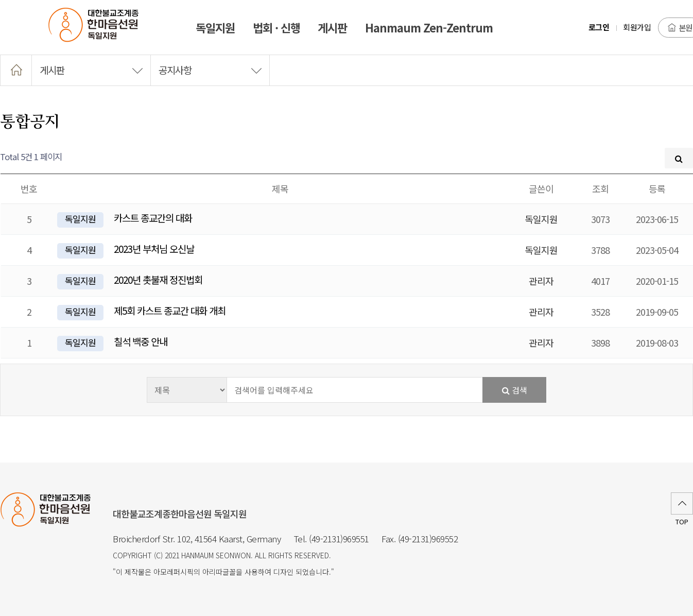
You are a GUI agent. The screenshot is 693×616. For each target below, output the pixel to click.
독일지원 (80, 219)
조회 (600, 189)
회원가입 (637, 27)
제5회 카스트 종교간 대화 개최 (170, 310)
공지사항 (210, 70)
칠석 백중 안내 (141, 341)
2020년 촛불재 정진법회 (158, 279)
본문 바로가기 (0, 0)
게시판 (91, 70)
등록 (657, 189)
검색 (515, 390)
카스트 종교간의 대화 (153, 218)
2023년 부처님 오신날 (154, 249)
